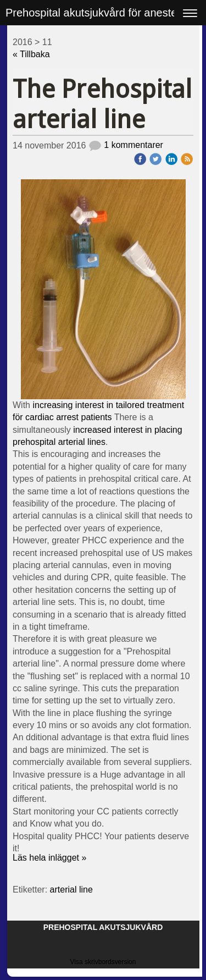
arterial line (71, 890)
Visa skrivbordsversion (103, 962)
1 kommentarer (126, 145)
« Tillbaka (31, 54)
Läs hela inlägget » (49, 858)
